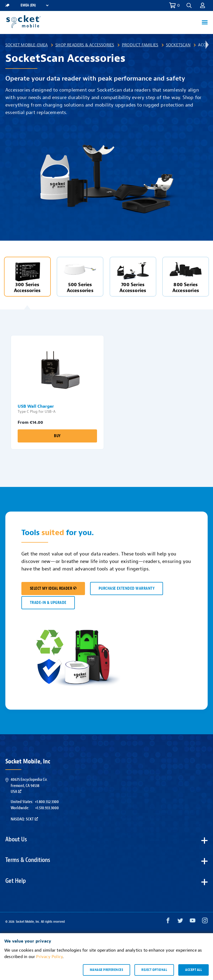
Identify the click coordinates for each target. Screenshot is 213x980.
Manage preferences (106, 970)
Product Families (140, 45)
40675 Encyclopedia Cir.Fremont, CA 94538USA (29, 786)
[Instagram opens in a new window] (205, 922)
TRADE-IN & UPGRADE (48, 603)
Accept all (193, 970)
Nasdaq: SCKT (24, 819)
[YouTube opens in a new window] (193, 922)
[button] (189, 5)
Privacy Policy (49, 957)
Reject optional (154, 970)
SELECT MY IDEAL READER (53, 589)
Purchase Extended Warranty (127, 589)
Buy (57, 436)
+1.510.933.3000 (47, 808)
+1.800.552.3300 (47, 802)
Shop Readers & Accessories (85, 45)
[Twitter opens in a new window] (180, 922)
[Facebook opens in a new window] (168, 922)
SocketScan (178, 45)
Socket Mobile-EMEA (27, 45)
